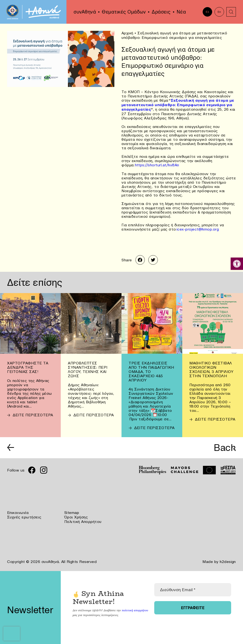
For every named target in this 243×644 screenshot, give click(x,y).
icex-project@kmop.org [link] (198, 228)
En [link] (219, 12)
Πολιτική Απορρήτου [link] (83, 520)
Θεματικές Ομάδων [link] (124, 12)
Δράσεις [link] (161, 12)
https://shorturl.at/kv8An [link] (157, 164)
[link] (237, 264)
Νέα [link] (181, 12)
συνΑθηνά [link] (85, 12)
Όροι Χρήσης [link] (76, 516)
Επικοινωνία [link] (18, 511)
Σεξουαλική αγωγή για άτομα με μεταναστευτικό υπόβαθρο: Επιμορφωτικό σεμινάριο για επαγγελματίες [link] (178, 104)
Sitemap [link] (72, 511)
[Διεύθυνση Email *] (193, 588)
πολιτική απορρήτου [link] (135, 608)
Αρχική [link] (127, 33)
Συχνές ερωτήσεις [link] (24, 516)
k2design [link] (228, 560)
